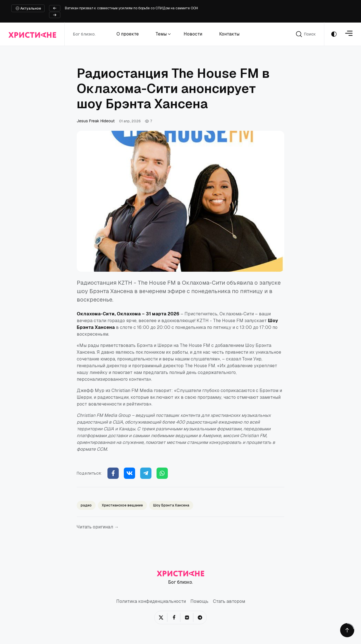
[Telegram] (146, 473)
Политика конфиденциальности (151, 602)
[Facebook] (113, 473)
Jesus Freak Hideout (96, 121)
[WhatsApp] (162, 473)
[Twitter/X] (161, 618)
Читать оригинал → (98, 527)
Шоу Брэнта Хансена (171, 505)
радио (86, 505)
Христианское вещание (122, 505)
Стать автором (229, 602)
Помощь (199, 602)
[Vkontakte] (129, 473)
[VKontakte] (187, 618)
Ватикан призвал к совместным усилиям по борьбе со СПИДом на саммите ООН (131, 8)
